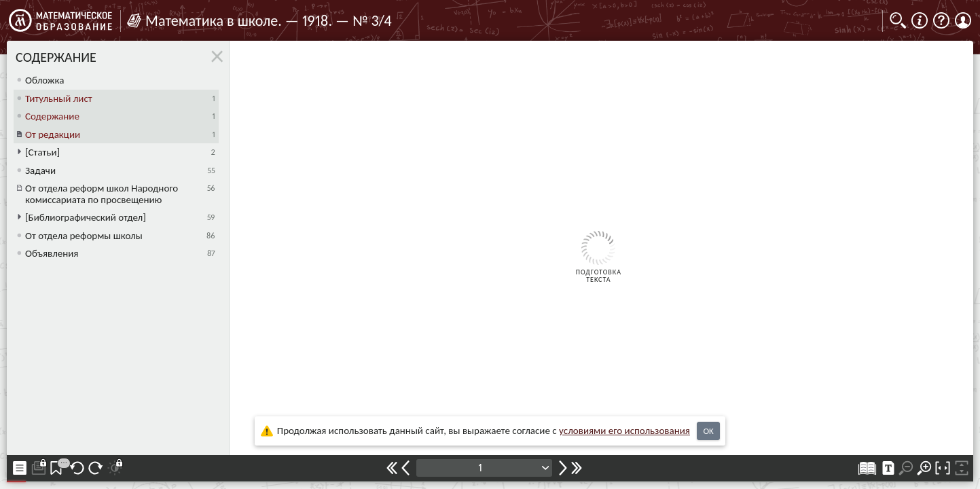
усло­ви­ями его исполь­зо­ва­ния (624, 431)
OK (708, 431)
